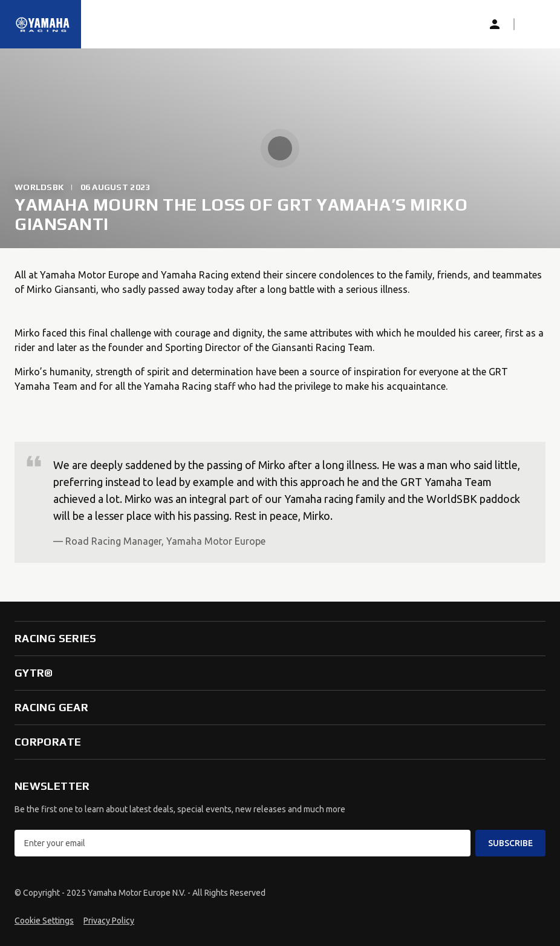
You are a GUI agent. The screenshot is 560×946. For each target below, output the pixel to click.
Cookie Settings (44, 921)
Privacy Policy (109, 921)
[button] (533, 24)
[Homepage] (43, 24)
